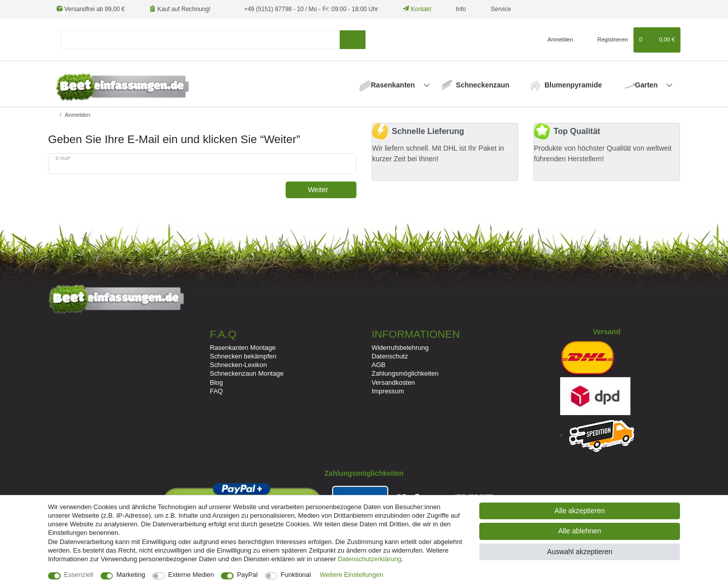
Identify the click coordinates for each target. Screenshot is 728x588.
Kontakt (417, 9)
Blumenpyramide (573, 85)
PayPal (247, 575)
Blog (216, 382)
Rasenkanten (394, 85)
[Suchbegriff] (200, 40)
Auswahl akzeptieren (580, 552)
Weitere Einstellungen (352, 575)
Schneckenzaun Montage (247, 373)
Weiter (328, 190)
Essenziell (79, 575)
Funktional (296, 575)
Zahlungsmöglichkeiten (405, 373)
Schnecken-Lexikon (238, 365)
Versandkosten (393, 382)
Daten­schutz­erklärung (370, 559)
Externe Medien (191, 575)
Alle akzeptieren (580, 511)
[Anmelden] (556, 40)
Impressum (388, 391)
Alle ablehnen (580, 531)
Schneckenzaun (483, 85)
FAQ (216, 391)
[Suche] (353, 40)
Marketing (131, 575)
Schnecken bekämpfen (243, 356)
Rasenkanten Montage (243, 348)
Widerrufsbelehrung (400, 348)
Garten (647, 85)
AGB (378, 365)
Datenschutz (390, 356)
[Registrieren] (607, 40)
